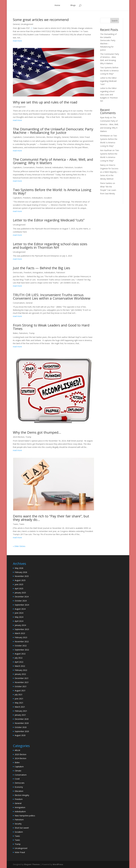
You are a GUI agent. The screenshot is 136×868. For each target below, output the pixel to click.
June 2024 (19, 613)
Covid (17, 779)
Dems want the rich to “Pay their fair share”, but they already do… (51, 518)
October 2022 (21, 646)
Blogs (73, 5)
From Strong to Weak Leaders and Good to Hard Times (51, 327)
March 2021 (20, 707)
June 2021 (19, 699)
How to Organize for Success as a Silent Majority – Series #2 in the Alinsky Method (109, 172)
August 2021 (20, 691)
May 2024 (19, 617)
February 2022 (21, 670)
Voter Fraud (85, 137)
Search (115, 21)
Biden (15, 333)
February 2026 (21, 572)
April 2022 (19, 662)
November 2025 (22, 576)
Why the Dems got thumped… (37, 432)
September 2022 (22, 650)
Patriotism (74, 137)
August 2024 (20, 609)
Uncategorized (27, 24)
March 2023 (20, 633)
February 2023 (21, 637)
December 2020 (22, 719)
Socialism (78, 167)
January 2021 (20, 715)
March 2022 (20, 666)
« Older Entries (19, 546)
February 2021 (21, 711)
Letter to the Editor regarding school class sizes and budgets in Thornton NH (50, 246)
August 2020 (20, 735)
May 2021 (19, 703)
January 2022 (20, 674)
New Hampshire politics (25, 816)
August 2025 (20, 580)
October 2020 (21, 727)
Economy (19, 787)
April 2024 (19, 621)
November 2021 (22, 682)
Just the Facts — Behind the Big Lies (42, 268)
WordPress (58, 864)
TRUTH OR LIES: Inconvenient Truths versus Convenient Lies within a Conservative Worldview (52, 297)
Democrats (41, 137)
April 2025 (19, 588)
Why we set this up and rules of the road (45, 102)
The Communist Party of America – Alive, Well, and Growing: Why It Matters (53, 161)
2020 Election (21, 754)
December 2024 (22, 597)
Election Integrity (54, 137)
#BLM (17, 750)
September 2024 (22, 605)
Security (18, 824)
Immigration (38, 272)
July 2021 (19, 694)
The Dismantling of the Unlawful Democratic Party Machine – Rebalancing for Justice (53, 131)
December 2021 (22, 678)
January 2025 (20, 593)
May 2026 (19, 568)
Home (58, 5)
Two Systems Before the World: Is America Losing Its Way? (52, 191)
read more (17, 41)
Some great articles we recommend (41, 20)
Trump (32, 333)
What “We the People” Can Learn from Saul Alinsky (108, 190)
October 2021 (21, 686)
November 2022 (22, 641)
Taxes (15, 524)
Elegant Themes (32, 864)
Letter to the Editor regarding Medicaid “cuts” (49, 220)
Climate (18, 771)
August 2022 (20, 654)
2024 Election (19, 437)
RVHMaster (105, 136)
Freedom (40, 167)
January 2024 (20, 625)
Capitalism (17, 137)
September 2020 (22, 731)
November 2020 (22, 723)
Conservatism (29, 137)
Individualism (58, 167)
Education (19, 791)
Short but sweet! (22, 828)
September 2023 (22, 629)
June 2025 (19, 584)
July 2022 (19, 658)
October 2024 (21, 601)
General (16, 24)
